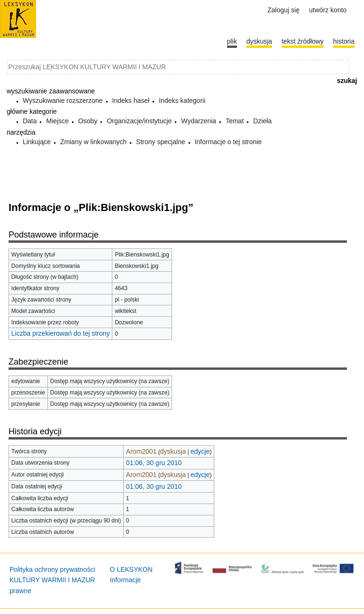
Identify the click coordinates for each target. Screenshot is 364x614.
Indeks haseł (131, 101)
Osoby (88, 121)
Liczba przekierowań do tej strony (61, 333)
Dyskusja (259, 41)
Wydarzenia (199, 121)
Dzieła (262, 121)
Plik (232, 41)
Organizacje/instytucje (139, 121)
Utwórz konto (328, 10)
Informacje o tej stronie (228, 142)
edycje (200, 451)
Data (30, 121)
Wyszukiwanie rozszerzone (63, 101)
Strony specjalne (161, 142)
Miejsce (57, 121)
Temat (235, 121)
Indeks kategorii (182, 101)
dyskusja (173, 451)
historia (344, 41)
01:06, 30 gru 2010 (154, 463)
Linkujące (37, 142)
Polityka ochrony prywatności (52, 569)
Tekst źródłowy (303, 41)
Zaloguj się (283, 10)
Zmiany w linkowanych (93, 142)
